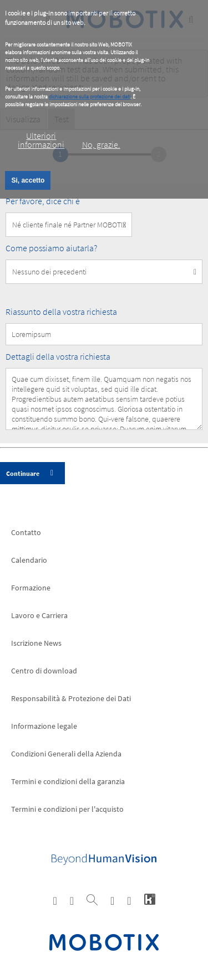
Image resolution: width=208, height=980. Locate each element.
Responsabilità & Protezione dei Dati (71, 698)
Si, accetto (28, 180)
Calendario (29, 560)
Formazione (31, 588)
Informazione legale (44, 726)
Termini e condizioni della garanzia (68, 781)
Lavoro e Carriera (39, 615)
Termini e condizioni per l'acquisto (67, 809)
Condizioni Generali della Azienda (66, 754)
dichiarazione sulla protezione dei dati (90, 97)
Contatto (26, 532)
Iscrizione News (36, 643)
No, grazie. (101, 144)
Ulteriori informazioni (41, 140)
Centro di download (44, 671)
